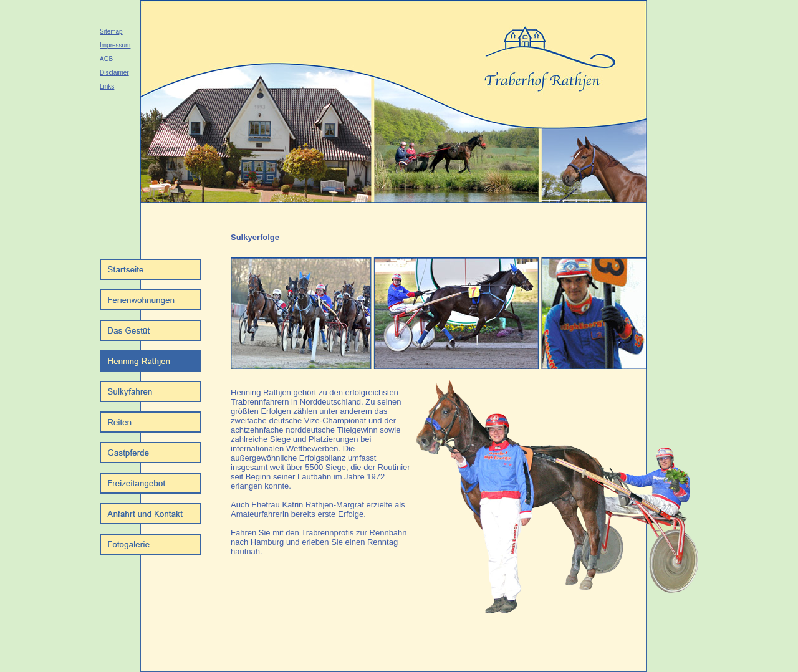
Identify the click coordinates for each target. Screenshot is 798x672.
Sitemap (111, 31)
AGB (106, 59)
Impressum (115, 45)
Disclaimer (114, 73)
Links (107, 86)
